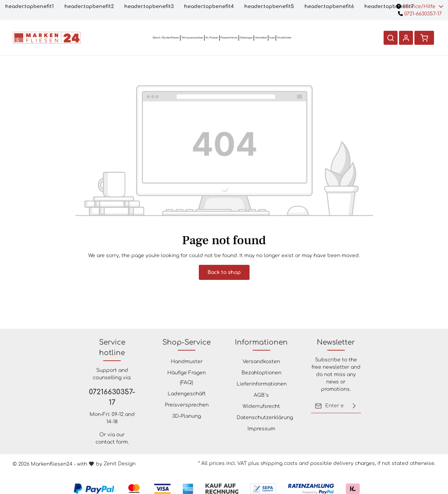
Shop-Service (187, 342)
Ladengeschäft (187, 394)
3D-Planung (187, 416)
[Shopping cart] (424, 38)
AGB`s (261, 395)
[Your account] (406, 38)
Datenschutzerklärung (265, 418)
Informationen (261, 342)
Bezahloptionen (261, 373)
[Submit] (354, 406)
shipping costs (279, 463)
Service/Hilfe (420, 6)
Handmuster (187, 362)
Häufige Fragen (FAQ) (187, 378)
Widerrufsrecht (261, 406)
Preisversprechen (187, 405)
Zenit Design (120, 464)
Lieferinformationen (262, 384)
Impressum (261, 429)
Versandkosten (261, 362)
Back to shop (224, 272)
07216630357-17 (112, 397)
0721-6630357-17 (420, 14)
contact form (112, 442)
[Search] (391, 38)
